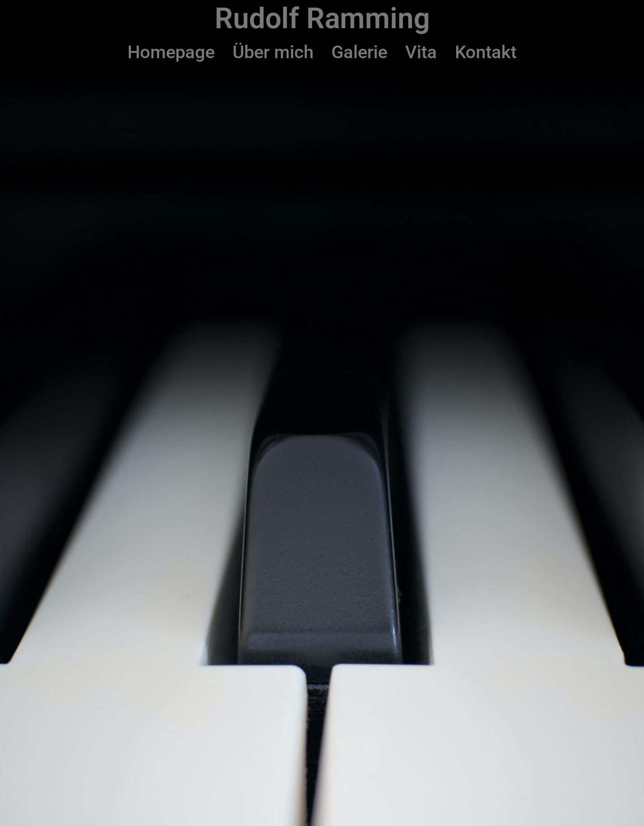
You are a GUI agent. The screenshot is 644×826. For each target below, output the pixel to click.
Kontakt (486, 52)
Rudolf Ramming (322, 19)
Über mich (273, 52)
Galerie (359, 52)
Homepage (171, 52)
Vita (421, 52)
